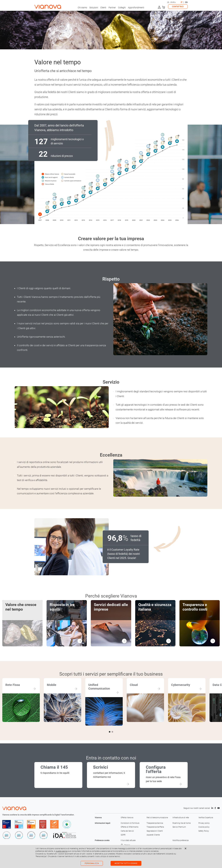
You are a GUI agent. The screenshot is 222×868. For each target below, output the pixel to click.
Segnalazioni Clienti (155, 831)
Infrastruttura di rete (181, 818)
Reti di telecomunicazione (157, 818)
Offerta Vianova (127, 818)
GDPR (123, 835)
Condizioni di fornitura (130, 823)
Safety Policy (204, 831)
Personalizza (92, 863)
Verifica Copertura (206, 818)
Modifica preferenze (181, 840)
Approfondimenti (136, 8)
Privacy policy (204, 823)
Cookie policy (204, 827)
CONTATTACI (178, 7)
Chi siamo (82, 8)
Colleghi (122, 8)
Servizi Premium (179, 827)
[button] (110, 732)
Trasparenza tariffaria (155, 827)
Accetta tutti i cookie (126, 863)
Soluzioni (94, 8)
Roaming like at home (182, 823)
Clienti (103, 8)
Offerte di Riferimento (130, 827)
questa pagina (61, 851)
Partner (112, 8)
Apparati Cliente (153, 835)
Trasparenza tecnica (155, 823)
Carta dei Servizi (127, 831)
